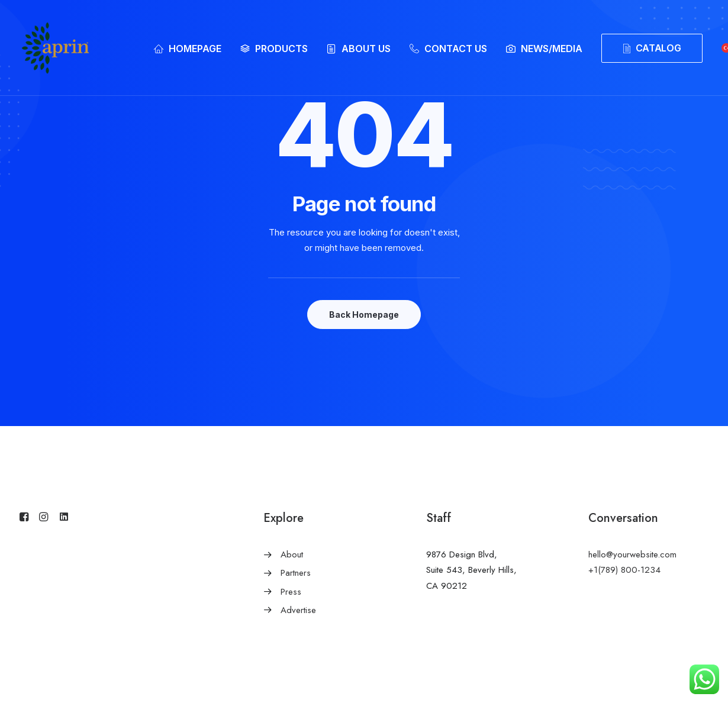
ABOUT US (366, 49)
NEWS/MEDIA (552, 49)
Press (291, 592)
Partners (296, 573)
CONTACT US (456, 49)
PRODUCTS (281, 49)
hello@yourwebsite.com (632, 554)
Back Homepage (364, 315)
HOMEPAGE (195, 49)
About (292, 554)
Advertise (298, 610)
